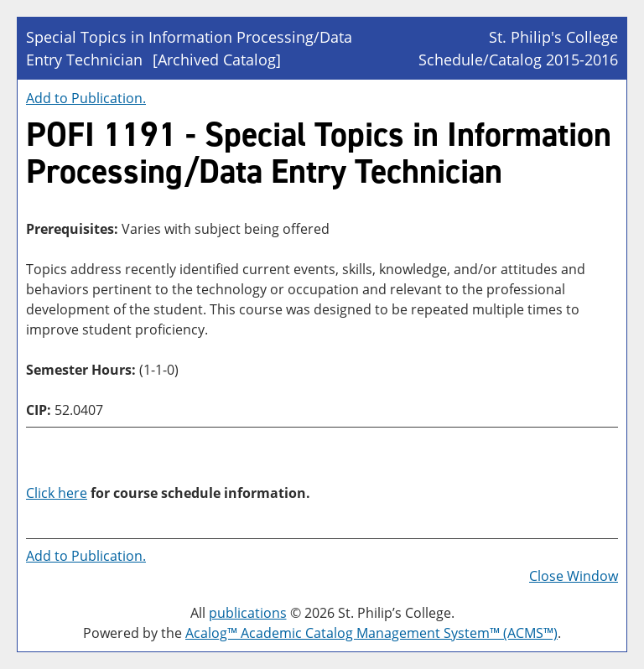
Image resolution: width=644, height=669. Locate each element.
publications (248, 613)
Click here (57, 493)
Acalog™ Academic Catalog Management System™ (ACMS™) (371, 633)
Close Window (574, 576)
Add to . (86, 98)
